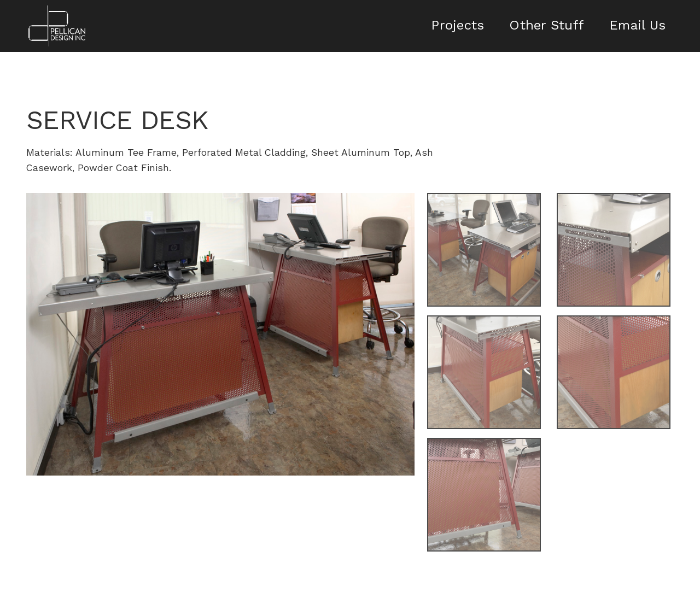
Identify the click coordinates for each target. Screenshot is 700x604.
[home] (57, 26)
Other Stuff (547, 25)
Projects (457, 25)
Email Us (637, 25)
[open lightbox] (220, 334)
